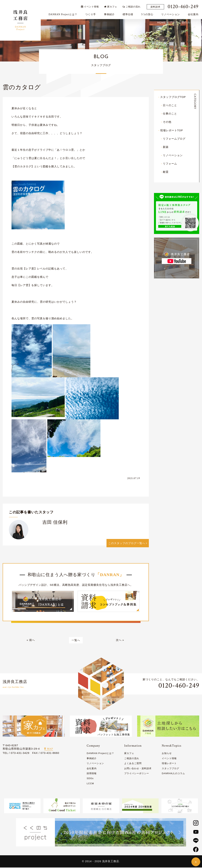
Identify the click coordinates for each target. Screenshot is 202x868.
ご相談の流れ (132, 6)
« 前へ (31, 641)
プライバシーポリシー (137, 774)
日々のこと (170, 106)
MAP (49, 749)
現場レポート (169, 764)
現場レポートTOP (172, 131)
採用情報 (92, 774)
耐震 (166, 172)
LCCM (90, 784)
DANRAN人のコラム (173, 774)
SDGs (90, 779)
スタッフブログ (170, 769)
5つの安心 (148, 14)
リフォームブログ (174, 139)
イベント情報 (91, 6)
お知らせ (167, 754)
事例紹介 (110, 14)
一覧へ (76, 641)
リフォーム (170, 164)
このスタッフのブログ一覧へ (128, 543)
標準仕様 (129, 14)
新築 (166, 147)
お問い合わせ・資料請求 (138, 769)
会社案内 (194, 14)
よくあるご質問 (133, 764)
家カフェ (112, 6)
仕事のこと (170, 114)
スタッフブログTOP (173, 97)
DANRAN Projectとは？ (64, 14)
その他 (167, 122)
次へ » (120, 641)
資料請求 (156, 6)
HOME (162, 23)
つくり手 (91, 14)
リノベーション (171, 14)
